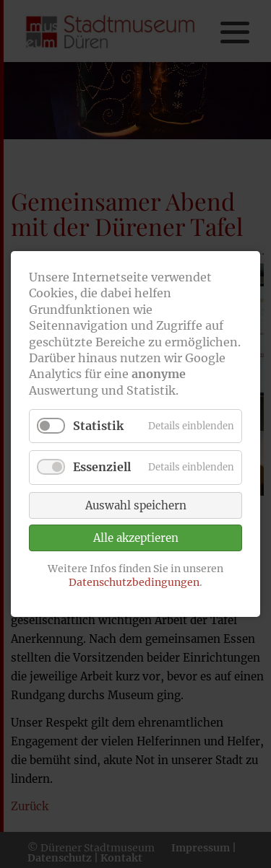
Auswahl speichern (136, 505)
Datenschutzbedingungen (134, 582)
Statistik (98, 426)
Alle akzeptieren (136, 538)
